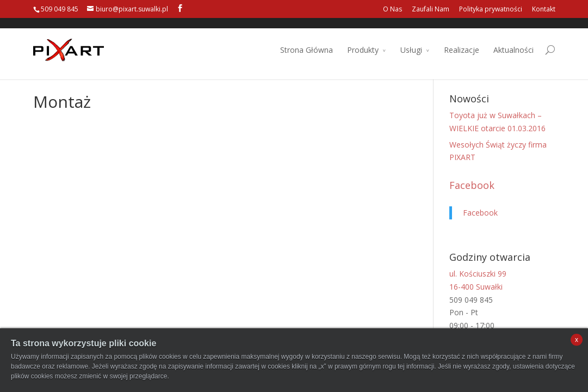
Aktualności (513, 40)
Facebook (472, 185)
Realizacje (462, 40)
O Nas (392, 9)
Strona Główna (307, 40)
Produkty (363, 40)
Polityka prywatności (491, 9)
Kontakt (544, 9)
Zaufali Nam (431, 9)
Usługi (411, 40)
